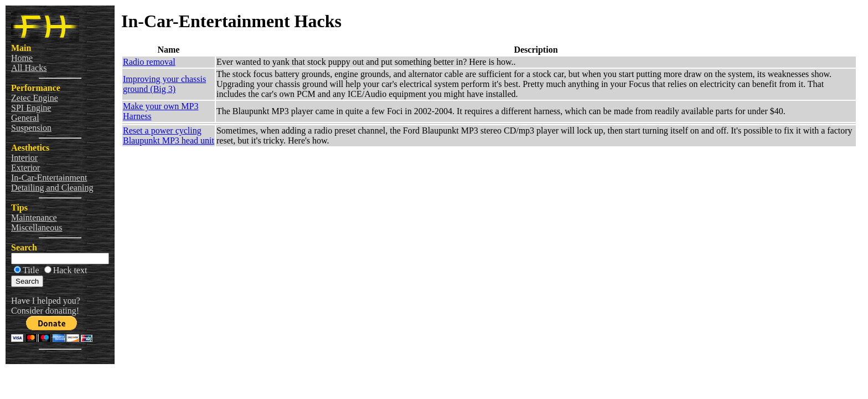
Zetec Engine (35, 98)
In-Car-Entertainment (49, 178)
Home (22, 58)
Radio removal (149, 62)
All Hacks (29, 68)
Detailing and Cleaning (52, 188)
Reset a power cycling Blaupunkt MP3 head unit (169, 135)
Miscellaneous (37, 227)
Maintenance (34, 218)
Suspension (31, 128)
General (25, 118)
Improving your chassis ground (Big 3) (164, 84)
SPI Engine (31, 108)
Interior (24, 158)
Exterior (25, 168)
